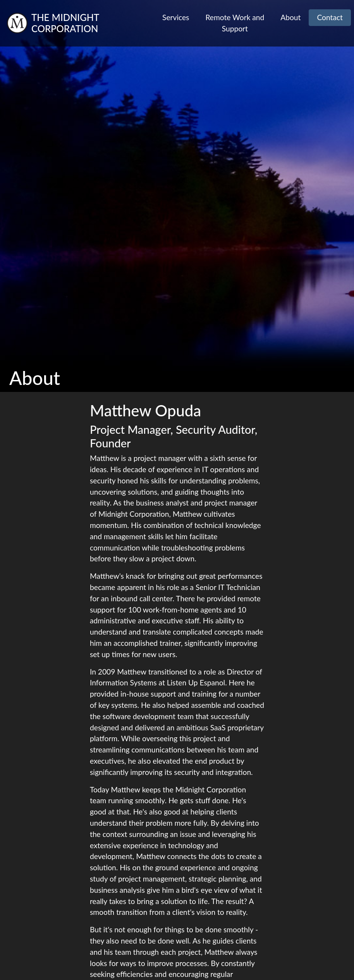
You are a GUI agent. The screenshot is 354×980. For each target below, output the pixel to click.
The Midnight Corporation (65, 23)
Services (176, 17)
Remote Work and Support (235, 23)
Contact (330, 17)
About (290, 17)
